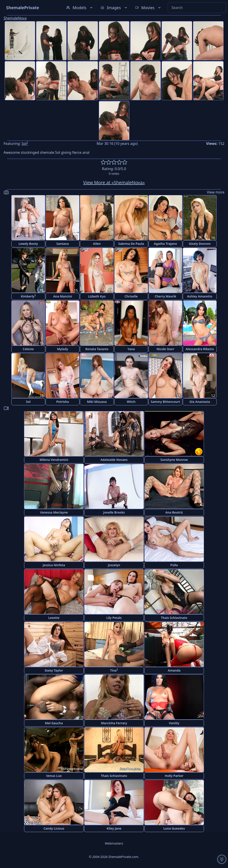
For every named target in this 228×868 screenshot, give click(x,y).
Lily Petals (114, 618)
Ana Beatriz (174, 512)
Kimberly (28, 296)
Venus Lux (54, 776)
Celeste (28, 349)
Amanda (174, 670)
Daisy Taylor (54, 670)
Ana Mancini (63, 296)
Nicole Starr (165, 349)
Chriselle (131, 296)
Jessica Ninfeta (54, 565)
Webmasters (114, 843)
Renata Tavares (97, 349)
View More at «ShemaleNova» (114, 182)
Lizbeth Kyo (97, 296)
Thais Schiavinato (174, 618)
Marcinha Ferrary (114, 723)
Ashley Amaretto (200, 296)
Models (80, 8)
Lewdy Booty (28, 244)
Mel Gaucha (54, 723)
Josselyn (114, 565)
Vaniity (174, 723)
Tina (114, 670)
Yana (131, 349)
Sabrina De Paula (131, 244)
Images (114, 8)
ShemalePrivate (23, 7)
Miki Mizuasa (97, 402)
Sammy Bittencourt (165, 402)
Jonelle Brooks (114, 512)
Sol (25, 144)
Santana (63, 244)
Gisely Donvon (200, 244)
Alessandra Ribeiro (200, 349)
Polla (174, 565)
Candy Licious (54, 828)
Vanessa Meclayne (54, 512)
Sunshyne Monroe (174, 460)
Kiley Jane (114, 828)
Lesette (54, 618)
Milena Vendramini (54, 460)
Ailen (97, 244)
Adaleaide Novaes (114, 460)
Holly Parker (174, 776)
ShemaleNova (15, 18)
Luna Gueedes (174, 828)
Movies (148, 8)
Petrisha (63, 402)
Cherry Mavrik (166, 296)
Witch (131, 402)
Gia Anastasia (200, 402)
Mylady (62, 349)
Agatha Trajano (165, 244)
